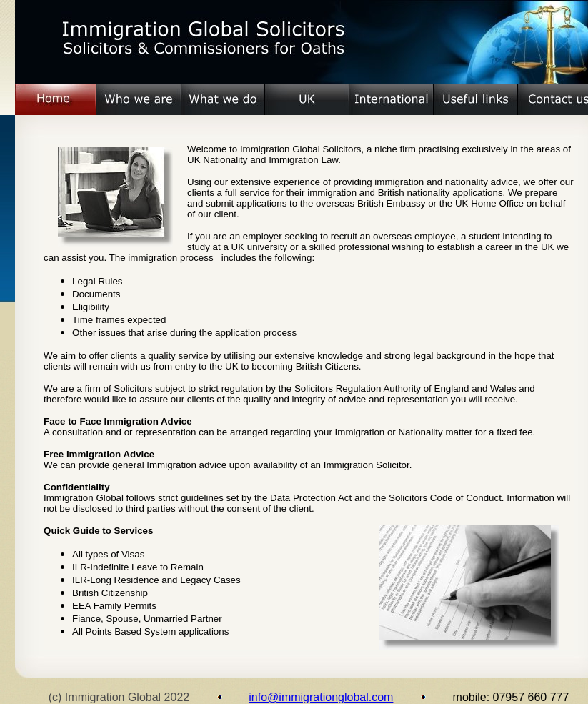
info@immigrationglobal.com (321, 697)
